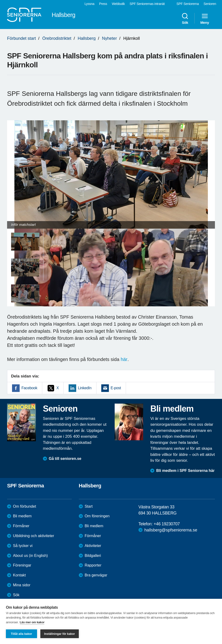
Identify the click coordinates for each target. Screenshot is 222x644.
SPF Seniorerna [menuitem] (188, 4)
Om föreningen (97, 516)
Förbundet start (21, 38)
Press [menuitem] (103, 4)
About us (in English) (30, 556)
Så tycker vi (23, 546)
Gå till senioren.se (65, 459)
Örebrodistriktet (57, 38)
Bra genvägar (96, 575)
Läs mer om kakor (32, 622)
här (124, 359)
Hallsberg (87, 38)
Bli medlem (22, 516)
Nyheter (109, 38)
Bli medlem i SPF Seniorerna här (185, 471)
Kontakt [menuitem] (19, 575)
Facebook (29, 388)
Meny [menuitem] (205, 18)
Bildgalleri (93, 556)
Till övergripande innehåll (0, 0)
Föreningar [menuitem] (22, 565)
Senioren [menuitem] (210, 4)
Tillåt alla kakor (21, 634)
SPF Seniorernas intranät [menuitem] (147, 4)
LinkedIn (85, 388)
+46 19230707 (167, 524)
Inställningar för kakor (60, 634)
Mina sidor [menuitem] (22, 585)
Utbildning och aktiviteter (34, 536)
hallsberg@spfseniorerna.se (171, 530)
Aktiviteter (93, 546)
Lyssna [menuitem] (89, 4)
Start (89, 506)
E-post (116, 388)
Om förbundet (25, 506)
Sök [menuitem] (185, 18)
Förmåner (21, 526)
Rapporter (93, 565)
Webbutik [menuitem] (118, 4)
